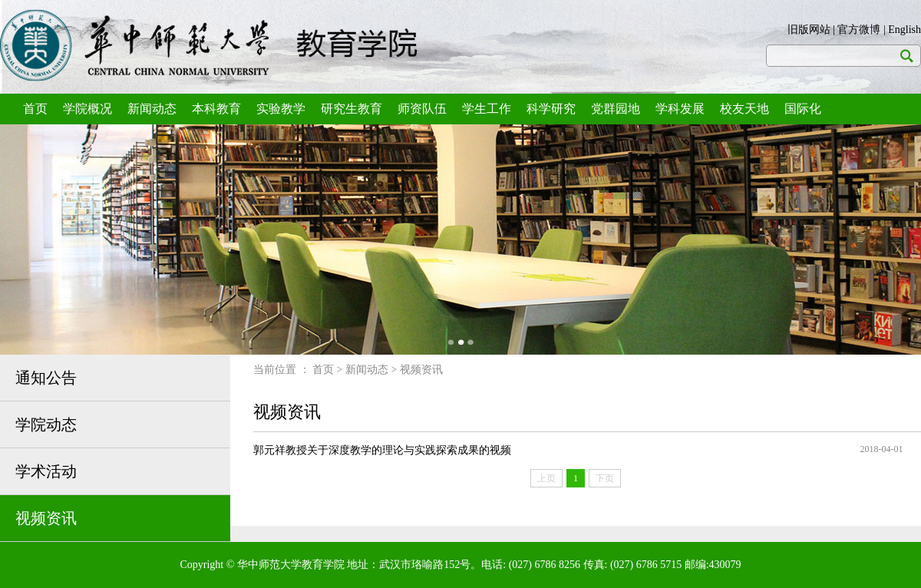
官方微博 (859, 30)
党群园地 (616, 109)
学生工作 (487, 109)
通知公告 (46, 378)
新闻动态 (152, 109)
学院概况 (87, 109)
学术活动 (46, 471)
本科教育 (216, 109)
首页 (35, 109)
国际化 (803, 109)
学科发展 (680, 109)
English (904, 30)
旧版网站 (809, 30)
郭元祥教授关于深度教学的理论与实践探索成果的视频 (382, 450)
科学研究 (551, 109)
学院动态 (46, 424)
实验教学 (281, 109)
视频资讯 (46, 518)
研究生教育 (352, 109)
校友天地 (744, 109)
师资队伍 (422, 109)
